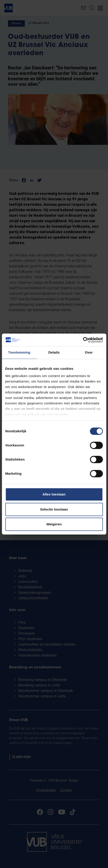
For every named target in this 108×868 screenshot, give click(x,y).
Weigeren (54, 524)
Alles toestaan (54, 494)
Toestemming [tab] (19, 352)
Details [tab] (54, 352)
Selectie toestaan (54, 509)
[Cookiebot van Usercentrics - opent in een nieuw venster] (83, 340)
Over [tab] (89, 352)
